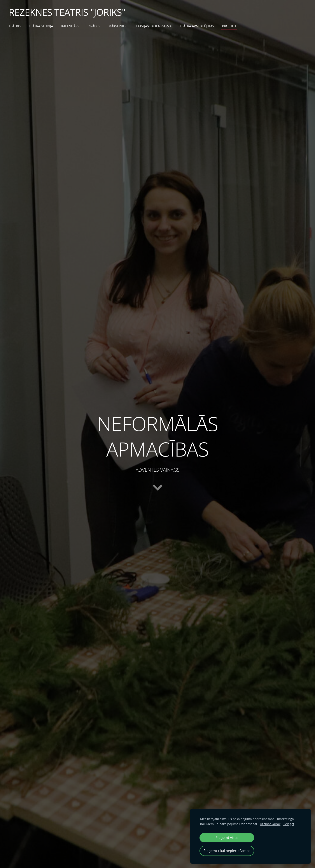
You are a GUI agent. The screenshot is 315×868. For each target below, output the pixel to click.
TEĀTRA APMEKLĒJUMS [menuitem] (197, 26)
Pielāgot (288, 824)
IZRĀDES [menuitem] (94, 26)
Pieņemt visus (227, 838)
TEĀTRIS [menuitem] (15, 26)
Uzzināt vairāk (270, 824)
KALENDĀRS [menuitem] (70, 26)
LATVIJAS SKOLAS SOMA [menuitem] (154, 26)
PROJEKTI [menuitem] (229, 26)
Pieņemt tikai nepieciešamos (227, 851)
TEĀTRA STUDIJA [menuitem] (41, 26)
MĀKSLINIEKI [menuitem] (118, 26)
